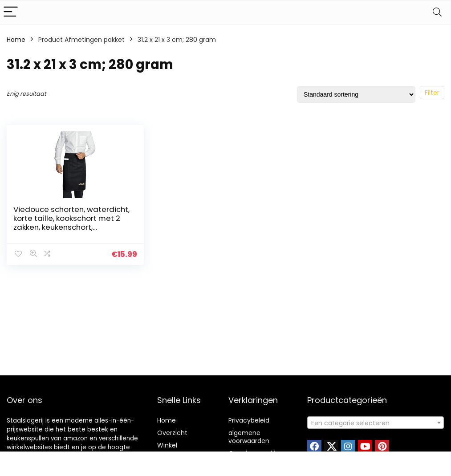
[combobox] (376, 423)
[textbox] (376, 423)
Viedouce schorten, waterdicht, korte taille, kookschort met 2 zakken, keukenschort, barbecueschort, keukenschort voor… (71, 227)
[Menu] (11, 12)
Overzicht (172, 433)
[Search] (437, 12)
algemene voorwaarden (249, 437)
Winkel (167, 445)
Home (16, 40)
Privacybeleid (249, 420)
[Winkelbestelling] (356, 94)
